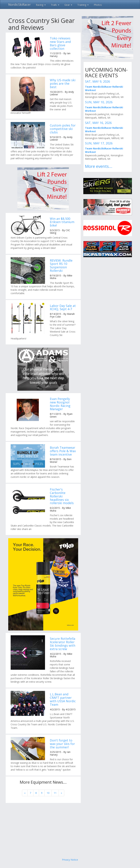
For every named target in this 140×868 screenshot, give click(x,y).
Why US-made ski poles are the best (63, 83)
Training (83, 5)
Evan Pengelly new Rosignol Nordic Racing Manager (60, 404)
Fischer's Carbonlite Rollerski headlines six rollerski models (62, 496)
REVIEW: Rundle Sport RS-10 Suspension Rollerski (61, 265)
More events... (99, 166)
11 (55, 793)
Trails (55, 5)
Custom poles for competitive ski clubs (63, 129)
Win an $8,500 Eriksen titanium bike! (62, 222)
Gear (68, 5)
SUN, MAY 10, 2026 (99, 102)
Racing (41, 5)
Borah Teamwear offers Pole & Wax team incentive (63, 451)
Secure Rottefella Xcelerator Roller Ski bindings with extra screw (63, 644)
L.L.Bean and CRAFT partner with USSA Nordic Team (63, 699)
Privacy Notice (70, 860)
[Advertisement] (70, 830)
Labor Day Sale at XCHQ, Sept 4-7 (63, 307)
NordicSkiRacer (19, 4)
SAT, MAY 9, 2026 (97, 81)
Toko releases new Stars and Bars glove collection (60, 43)
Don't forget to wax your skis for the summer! (62, 744)
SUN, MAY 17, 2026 (99, 143)
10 (48, 793)
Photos (98, 5)
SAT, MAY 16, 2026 (98, 123)
